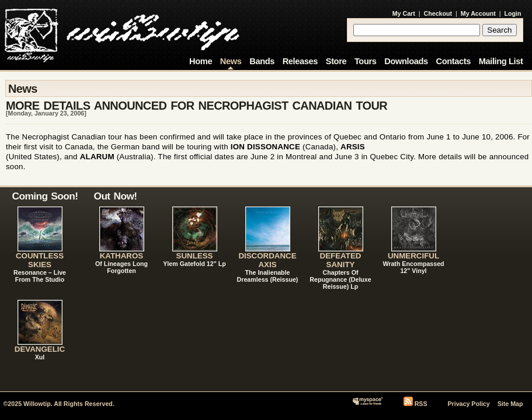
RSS (421, 404)
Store (336, 61)
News (231, 61)
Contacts (453, 61)
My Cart (404, 13)
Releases (300, 61)
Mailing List (501, 61)
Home (201, 61)
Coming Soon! (45, 196)
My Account (478, 13)
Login (513, 13)
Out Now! (116, 196)
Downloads (406, 61)
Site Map (510, 404)
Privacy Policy (468, 404)
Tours (366, 61)
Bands (262, 61)
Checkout (438, 13)
